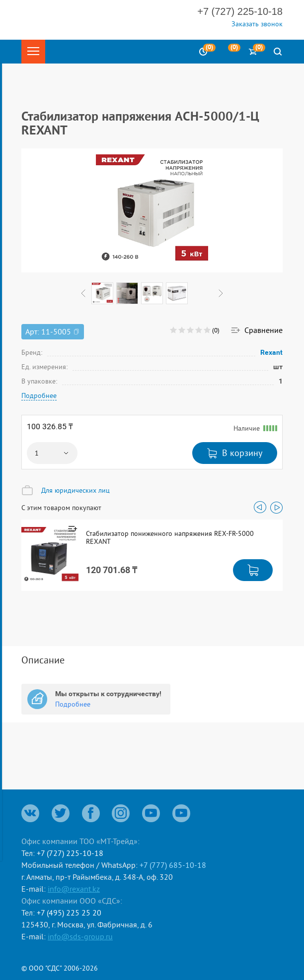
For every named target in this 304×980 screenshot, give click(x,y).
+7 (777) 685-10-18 (173, 865)
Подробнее (39, 395)
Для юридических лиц (76, 490)
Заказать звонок (257, 24)
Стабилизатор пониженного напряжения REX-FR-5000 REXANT (170, 537)
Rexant (272, 352)
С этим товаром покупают (61, 508)
